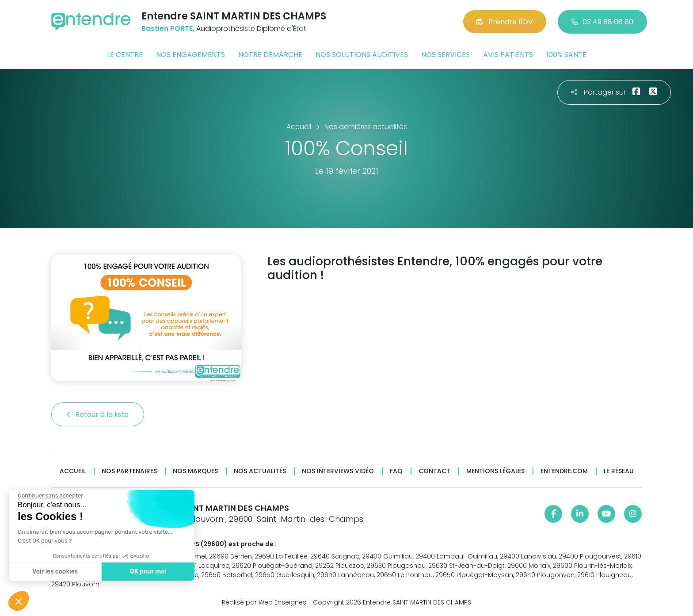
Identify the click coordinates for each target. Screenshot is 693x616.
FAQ (396, 471)
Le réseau (619, 471)
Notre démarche (270, 55)
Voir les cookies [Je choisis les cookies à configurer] (54, 572)
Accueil (73, 471)
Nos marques (195, 471)
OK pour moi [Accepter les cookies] (147, 572)
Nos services (445, 55)
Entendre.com (564, 471)
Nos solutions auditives (362, 55)
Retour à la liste (98, 415)
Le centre (125, 55)
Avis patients (508, 55)
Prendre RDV (505, 22)
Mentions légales (495, 471)
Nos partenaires (129, 471)
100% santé (566, 55)
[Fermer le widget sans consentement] (49, 496)
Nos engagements (190, 55)
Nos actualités (260, 471)
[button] (19, 601)
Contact (434, 471)
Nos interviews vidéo (338, 471)
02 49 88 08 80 (602, 22)
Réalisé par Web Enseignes (264, 602)
